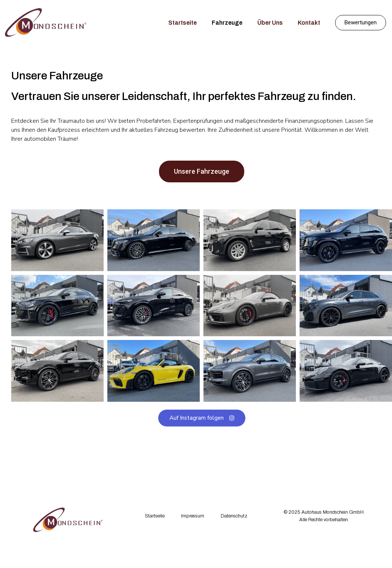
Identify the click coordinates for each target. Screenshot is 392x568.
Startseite (183, 23)
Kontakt (309, 23)
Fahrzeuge (227, 23)
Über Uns (270, 23)
